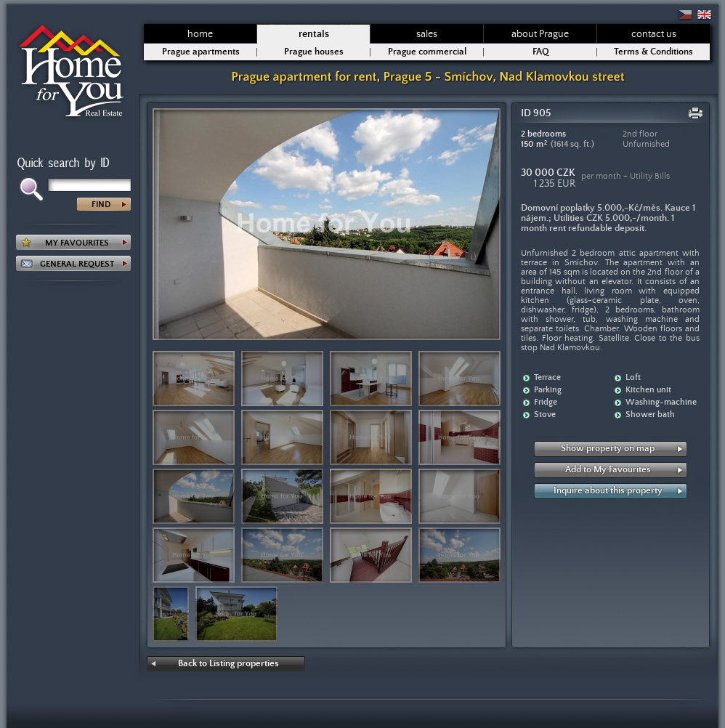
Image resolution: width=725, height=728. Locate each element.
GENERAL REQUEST (77, 264)
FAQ (541, 52)
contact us (654, 34)
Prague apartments (201, 52)
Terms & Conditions (653, 52)
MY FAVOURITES (77, 243)
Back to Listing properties (228, 664)
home (200, 34)
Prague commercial (427, 52)
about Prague (540, 34)
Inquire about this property (608, 491)
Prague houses (314, 52)
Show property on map (608, 449)
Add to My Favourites (608, 470)
